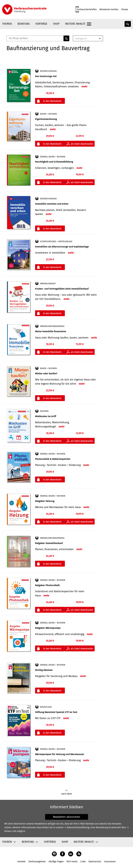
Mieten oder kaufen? (46, 374)
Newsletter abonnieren (67, 817)
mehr (84, 86)
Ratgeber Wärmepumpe (48, 628)
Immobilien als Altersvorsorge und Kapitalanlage (62, 247)
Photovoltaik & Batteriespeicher (53, 459)
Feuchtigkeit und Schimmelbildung (54, 162)
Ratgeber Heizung (45, 501)
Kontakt (21, 861)
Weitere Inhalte (75, 24)
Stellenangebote (37, 861)
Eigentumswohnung (46, 119)
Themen (7, 24)
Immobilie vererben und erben (52, 204)
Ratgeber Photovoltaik (47, 585)
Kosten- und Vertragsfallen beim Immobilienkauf (62, 289)
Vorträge (41, 24)
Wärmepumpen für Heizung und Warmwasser (60, 754)
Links (83, 861)
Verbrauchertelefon (87, 9)
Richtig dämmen (44, 670)
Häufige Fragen (56, 861)
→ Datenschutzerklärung (77, 827)
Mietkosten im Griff (46, 416)
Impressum (110, 861)
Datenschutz (95, 861)
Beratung (24, 24)
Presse (125, 9)
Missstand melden (109, 9)
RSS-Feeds (72, 861)
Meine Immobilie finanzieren (51, 331)
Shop (56, 24)
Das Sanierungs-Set (46, 76)
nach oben (67, 792)
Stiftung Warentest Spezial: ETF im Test (56, 712)
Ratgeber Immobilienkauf (49, 543)
